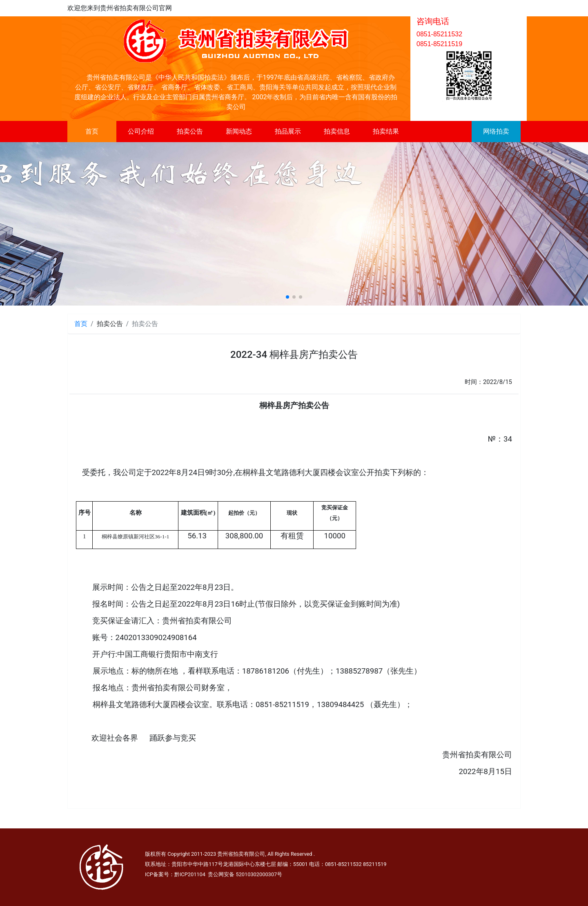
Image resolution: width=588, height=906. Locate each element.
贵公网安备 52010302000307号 (245, 874)
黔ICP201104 (190, 874)
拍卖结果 (386, 131)
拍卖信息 (337, 131)
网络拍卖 (496, 131)
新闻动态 (239, 131)
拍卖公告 (190, 131)
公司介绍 (141, 131)
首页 (92, 131)
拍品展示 (288, 131)
